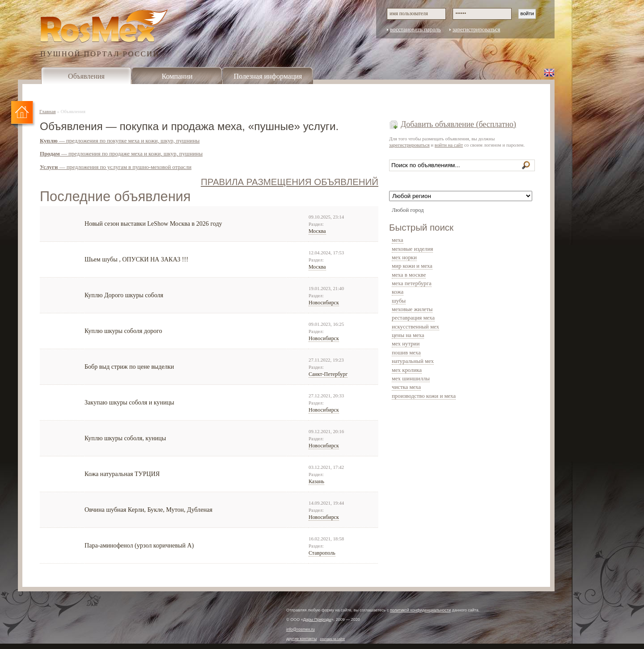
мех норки (404, 257)
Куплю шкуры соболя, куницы (125, 438)
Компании (177, 76)
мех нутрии (406, 344)
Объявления (86, 76)
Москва (317, 231)
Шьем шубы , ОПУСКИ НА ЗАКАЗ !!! (136, 259)
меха (398, 240)
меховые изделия (412, 249)
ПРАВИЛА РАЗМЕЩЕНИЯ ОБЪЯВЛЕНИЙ (290, 182)
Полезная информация (268, 76)
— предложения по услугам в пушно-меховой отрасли (116, 167)
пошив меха (406, 353)
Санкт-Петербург (328, 374)
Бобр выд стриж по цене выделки (129, 367)
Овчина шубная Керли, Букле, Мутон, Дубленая (148, 510)
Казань (316, 481)
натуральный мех (413, 361)
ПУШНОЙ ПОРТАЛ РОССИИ (100, 53)
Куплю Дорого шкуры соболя (124, 295)
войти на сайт (449, 145)
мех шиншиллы (411, 379)
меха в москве (409, 275)
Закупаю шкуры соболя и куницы (129, 402)
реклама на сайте (333, 639)
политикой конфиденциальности (420, 610)
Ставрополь (322, 553)
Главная (48, 111)
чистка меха (406, 387)
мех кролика (407, 370)
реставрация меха (413, 318)
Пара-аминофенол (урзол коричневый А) (139, 545)
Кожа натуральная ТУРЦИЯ (122, 474)
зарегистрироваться (477, 29)
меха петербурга (412, 283)
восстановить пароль (415, 29)
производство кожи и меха (424, 396)
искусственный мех (415, 327)
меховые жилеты (412, 309)
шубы (399, 301)
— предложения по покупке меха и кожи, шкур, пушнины (120, 141)
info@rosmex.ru (301, 629)
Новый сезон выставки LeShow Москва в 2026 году (153, 223)
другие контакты (301, 639)
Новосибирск (324, 303)
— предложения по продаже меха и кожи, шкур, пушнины (121, 154)
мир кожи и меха (412, 266)
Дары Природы (317, 619)
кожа (398, 292)
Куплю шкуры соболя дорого (123, 331)
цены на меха (408, 335)
